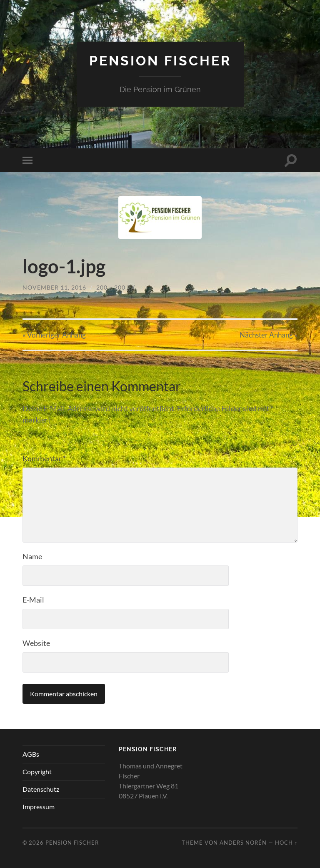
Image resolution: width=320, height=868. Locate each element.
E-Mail (33, 600)
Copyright (37, 772)
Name (32, 556)
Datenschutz (41, 789)
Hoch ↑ (286, 843)
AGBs (31, 754)
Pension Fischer (160, 61)
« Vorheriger (54, 335)
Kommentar (44, 458)
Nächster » (269, 335)
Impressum (39, 807)
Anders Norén (243, 843)
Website (36, 643)
